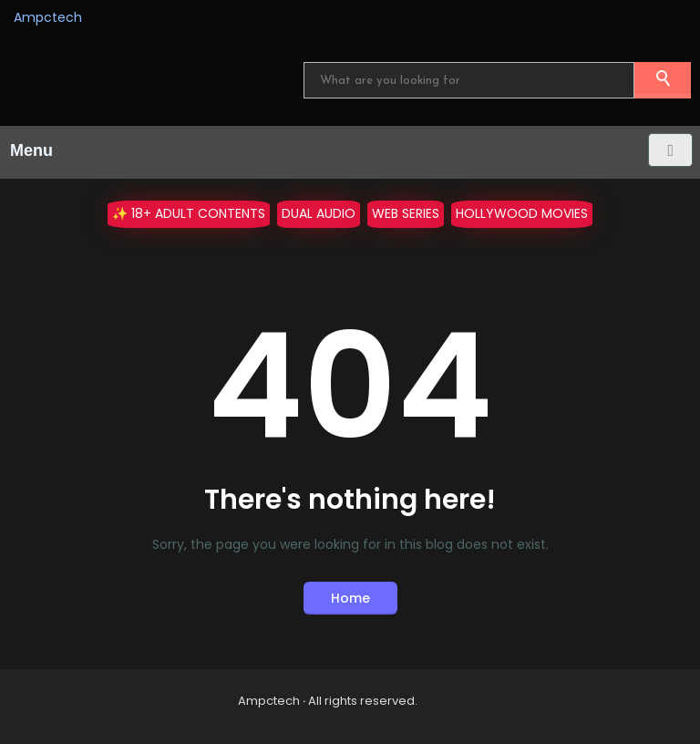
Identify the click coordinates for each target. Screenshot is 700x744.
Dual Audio (319, 213)
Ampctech (48, 17)
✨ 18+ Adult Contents (189, 213)
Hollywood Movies (522, 213)
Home (350, 598)
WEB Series (406, 213)
